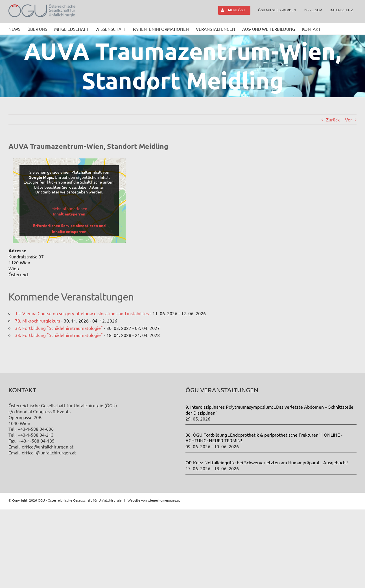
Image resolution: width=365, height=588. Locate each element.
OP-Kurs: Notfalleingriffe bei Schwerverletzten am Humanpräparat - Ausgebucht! (267, 541)
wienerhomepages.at (164, 578)
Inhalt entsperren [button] (69, 214)
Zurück (333, 119)
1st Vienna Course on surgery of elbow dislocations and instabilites (82, 313)
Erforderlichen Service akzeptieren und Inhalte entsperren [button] (69, 228)
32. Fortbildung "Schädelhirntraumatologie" (59, 328)
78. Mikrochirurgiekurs (38, 321)
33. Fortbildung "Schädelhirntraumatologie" (59, 335)
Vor (348, 119)
